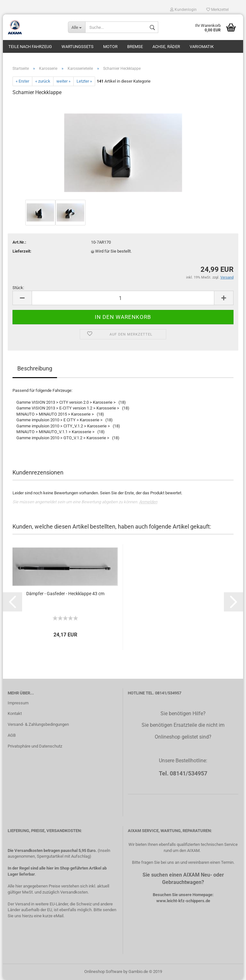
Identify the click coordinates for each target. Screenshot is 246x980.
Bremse (135, 47)
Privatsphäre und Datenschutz (35, 746)
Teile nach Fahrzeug (30, 47)
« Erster (22, 81)
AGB (12, 735)
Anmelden (148, 502)
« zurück (43, 81)
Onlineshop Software (103, 972)
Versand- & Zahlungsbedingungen (38, 724)
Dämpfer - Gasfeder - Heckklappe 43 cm (65, 594)
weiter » (63, 81)
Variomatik (202, 47)
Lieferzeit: (22, 251)
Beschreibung (35, 368)
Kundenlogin (183, 10)
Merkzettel (217, 10)
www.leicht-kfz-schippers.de (183, 901)
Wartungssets (78, 47)
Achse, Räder (166, 47)
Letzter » (84, 81)
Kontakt (15, 713)
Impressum (18, 703)
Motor (110, 47)
